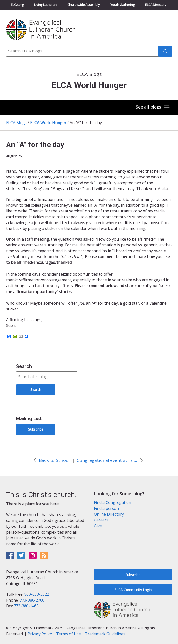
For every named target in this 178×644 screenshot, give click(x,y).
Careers (101, 520)
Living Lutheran (45, 5)
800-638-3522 (37, 594)
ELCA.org (17, 5)
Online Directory (109, 514)
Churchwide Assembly (84, 5)
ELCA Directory (156, 5)
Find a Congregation (113, 502)
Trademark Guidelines (105, 634)
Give (98, 526)
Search (24, 366)
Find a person (106, 508)
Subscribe (36, 429)
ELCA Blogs (16, 123)
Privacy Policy (40, 634)
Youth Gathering (123, 5)
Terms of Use (68, 634)
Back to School (54, 460)
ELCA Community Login (133, 590)
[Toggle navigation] (152, 108)
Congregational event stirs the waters (107, 460)
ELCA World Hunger (48, 123)
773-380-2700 (32, 600)
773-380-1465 (26, 606)
